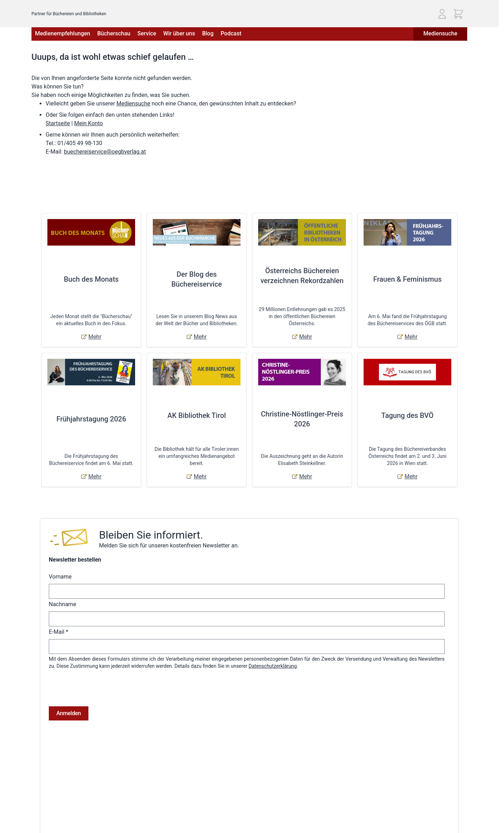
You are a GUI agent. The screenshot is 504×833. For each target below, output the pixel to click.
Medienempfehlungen (63, 33)
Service (147, 33)
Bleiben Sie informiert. (151, 535)
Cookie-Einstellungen (54, 823)
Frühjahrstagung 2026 (91, 419)
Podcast (231, 33)
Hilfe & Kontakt (122, 783)
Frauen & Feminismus (407, 279)
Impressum (44, 783)
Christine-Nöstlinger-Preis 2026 (302, 419)
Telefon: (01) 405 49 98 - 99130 (409, 794)
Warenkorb (218, 803)
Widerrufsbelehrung (53, 803)
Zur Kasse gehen (225, 813)
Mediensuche (440, 33)
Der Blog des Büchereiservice (196, 279)
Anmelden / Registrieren (233, 773)
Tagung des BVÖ (407, 415)
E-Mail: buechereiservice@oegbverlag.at (419, 803)
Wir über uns (179, 33)
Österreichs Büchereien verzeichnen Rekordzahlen (302, 276)
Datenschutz (45, 793)
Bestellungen (221, 783)
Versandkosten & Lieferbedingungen (145, 773)
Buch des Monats (91, 279)
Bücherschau (114, 33)
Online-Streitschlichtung (58, 813)
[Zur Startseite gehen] (73, 11)
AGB (36, 773)
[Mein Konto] (442, 14)
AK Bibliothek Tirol (196, 415)
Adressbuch (219, 793)
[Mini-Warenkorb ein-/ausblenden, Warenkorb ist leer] (458, 14)
